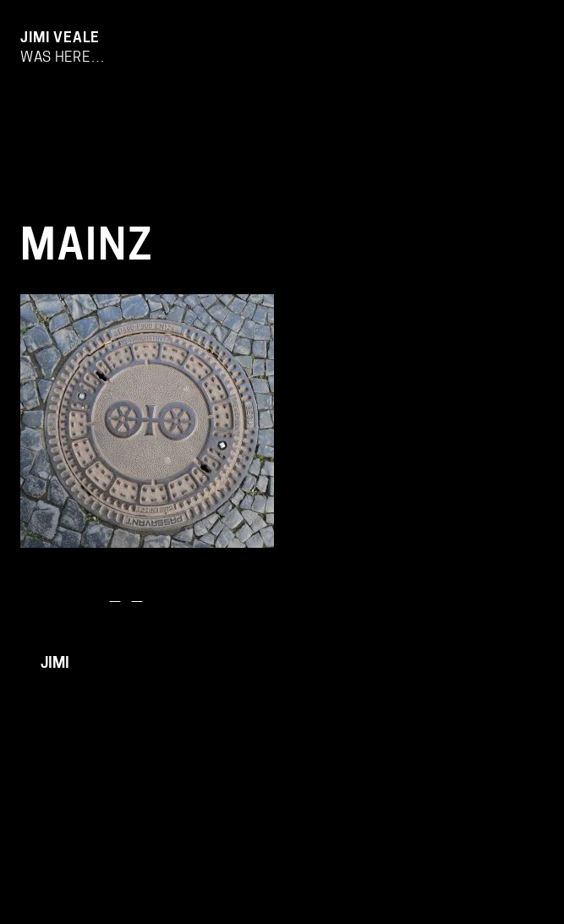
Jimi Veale (60, 38)
